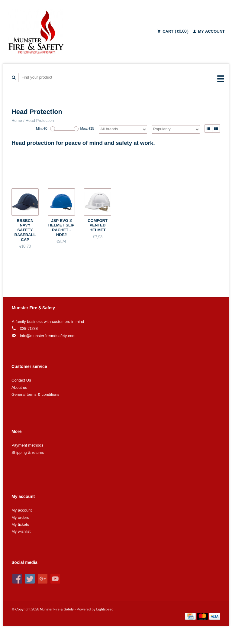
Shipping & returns (28, 453)
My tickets (20, 525)
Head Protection (40, 121)
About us (19, 388)
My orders (20, 518)
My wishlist (21, 532)
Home (17, 121)
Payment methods (27, 445)
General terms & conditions (35, 395)
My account (209, 31)
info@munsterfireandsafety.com (48, 336)
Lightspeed (105, 609)
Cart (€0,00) (174, 31)
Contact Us (21, 380)
